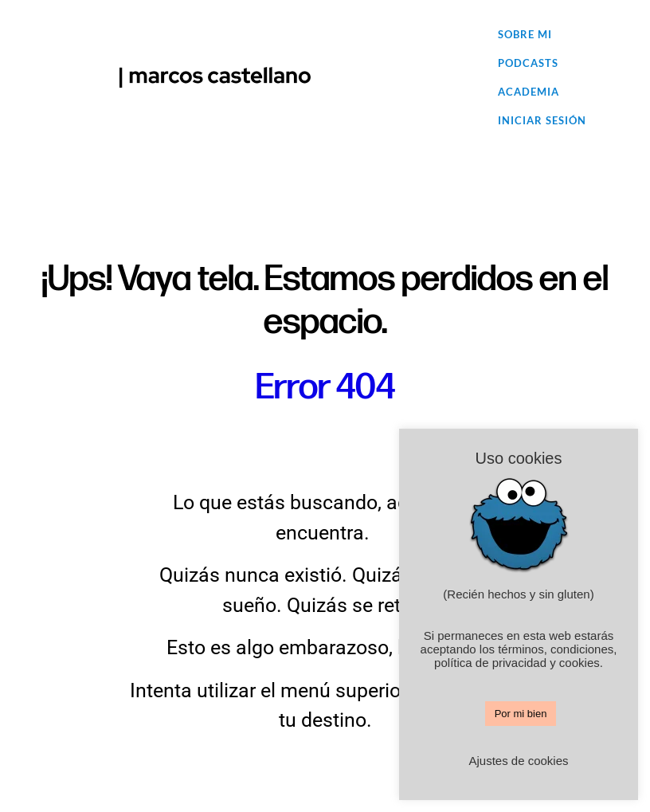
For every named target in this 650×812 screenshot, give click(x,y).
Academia (529, 92)
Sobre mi (525, 34)
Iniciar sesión (542, 120)
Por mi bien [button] (521, 714)
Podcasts (528, 63)
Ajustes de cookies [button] (518, 761)
